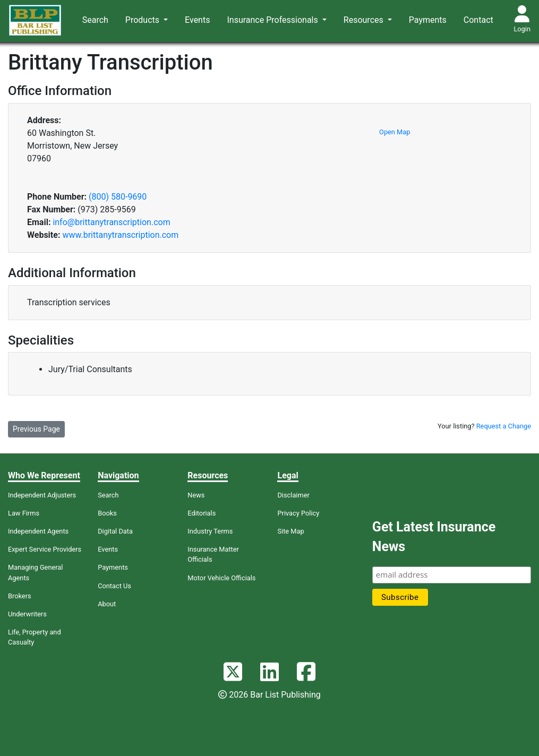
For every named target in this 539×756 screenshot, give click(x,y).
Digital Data (115, 531)
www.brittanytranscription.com (120, 235)
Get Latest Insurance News (434, 537)
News (196, 495)
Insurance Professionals (273, 20)
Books (107, 513)
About (107, 604)
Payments (428, 20)
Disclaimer (293, 495)
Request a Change (504, 426)
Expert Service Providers (45, 549)
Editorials (202, 513)
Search (95, 20)
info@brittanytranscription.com (111, 222)
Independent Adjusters (42, 495)
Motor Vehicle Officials (221, 578)
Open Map (395, 132)
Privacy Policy (298, 513)
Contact (478, 20)
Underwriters (27, 614)
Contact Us (114, 586)
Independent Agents (38, 531)
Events (197, 20)
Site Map (290, 531)
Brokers (20, 596)
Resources (365, 20)
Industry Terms (210, 531)
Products (143, 20)
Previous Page (36, 429)
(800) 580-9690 (118, 197)
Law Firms (24, 513)
